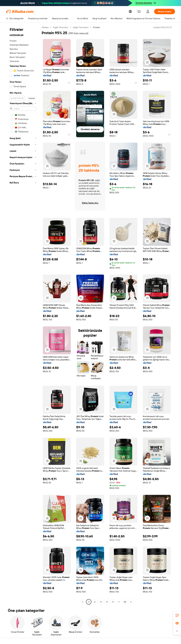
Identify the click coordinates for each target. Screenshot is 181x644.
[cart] (139, 12)
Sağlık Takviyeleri (82, 27)
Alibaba (45, 27)
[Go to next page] (131, 602)
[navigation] (23, 315)
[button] (81, 62)
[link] (177, 615)
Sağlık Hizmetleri (61, 27)
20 (125, 602)
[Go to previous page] (83, 602)
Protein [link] (98, 27)
